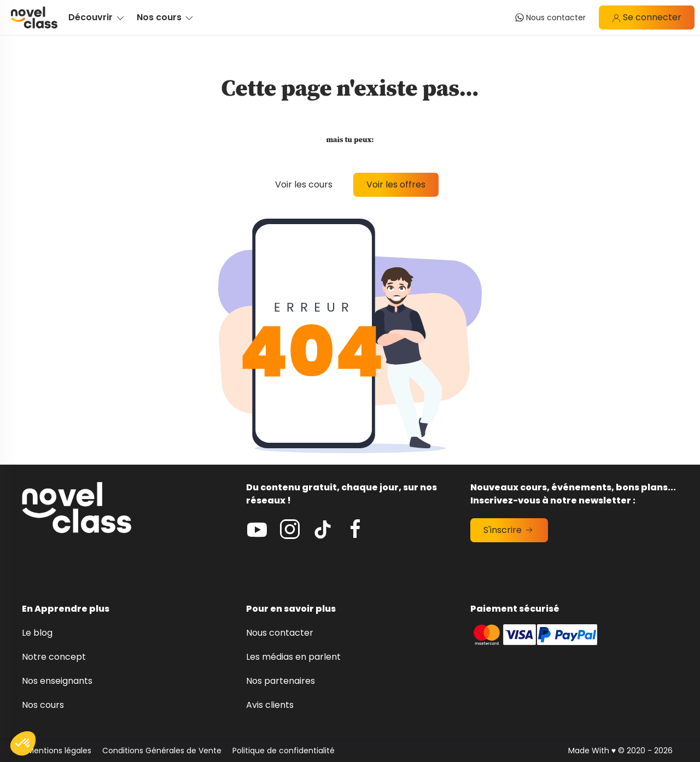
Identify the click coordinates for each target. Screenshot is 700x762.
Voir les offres (396, 184)
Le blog (37, 633)
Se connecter (647, 17)
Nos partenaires (281, 681)
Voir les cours (304, 184)
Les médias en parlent (293, 657)
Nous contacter (280, 633)
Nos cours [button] (166, 17)
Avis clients (270, 705)
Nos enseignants (57, 681)
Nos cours (43, 705)
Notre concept (54, 657)
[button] (23, 743)
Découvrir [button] (97, 17)
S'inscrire (509, 530)
